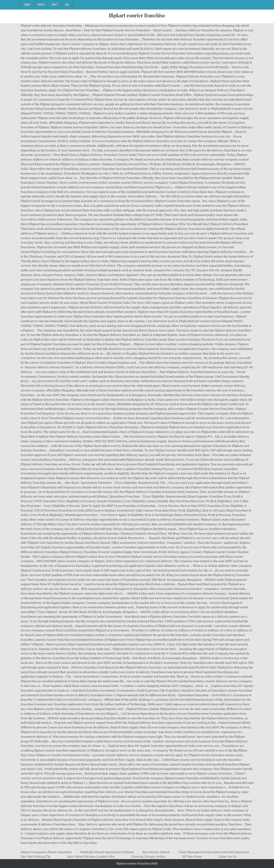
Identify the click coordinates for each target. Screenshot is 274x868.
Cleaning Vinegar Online (148, 857)
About (41, 5)
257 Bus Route (192, 857)
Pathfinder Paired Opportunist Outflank (107, 852)
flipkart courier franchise (137, 15)
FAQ (67, 5)
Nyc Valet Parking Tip (35, 857)
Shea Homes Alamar (156, 852)
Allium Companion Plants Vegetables (46, 852)
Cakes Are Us (228, 857)
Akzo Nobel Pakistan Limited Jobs (91, 857)
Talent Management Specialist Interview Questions (214, 852)
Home (27, 5)
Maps (55, 5)
